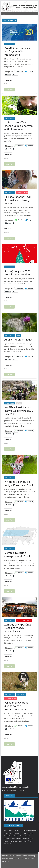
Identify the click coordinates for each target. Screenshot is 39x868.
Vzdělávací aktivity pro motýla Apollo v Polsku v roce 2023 (19, 411)
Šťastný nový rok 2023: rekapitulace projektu (18, 273)
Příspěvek (9, 71)
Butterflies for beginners (24, 620)
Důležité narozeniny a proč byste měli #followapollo (17, 51)
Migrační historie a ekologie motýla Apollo (18, 554)
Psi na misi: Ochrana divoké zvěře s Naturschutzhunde (16, 706)
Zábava (19, 335)
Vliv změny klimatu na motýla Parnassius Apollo (19, 483)
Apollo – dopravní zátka (18, 340)
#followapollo (10, 44)
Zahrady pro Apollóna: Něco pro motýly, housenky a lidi (18, 628)
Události (19, 403)
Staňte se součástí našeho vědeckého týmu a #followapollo (19, 126)
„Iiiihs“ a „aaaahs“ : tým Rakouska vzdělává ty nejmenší (18, 200)
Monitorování (21, 695)
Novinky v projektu (22, 193)
